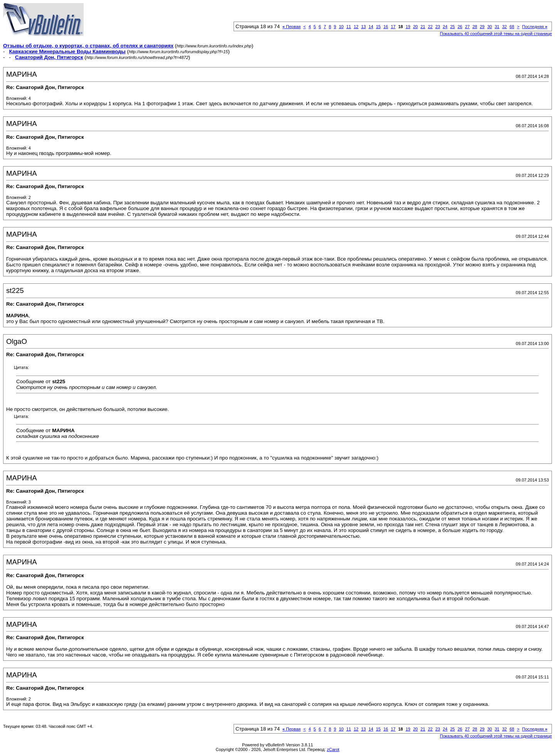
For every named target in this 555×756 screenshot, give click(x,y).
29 (482, 27)
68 (512, 27)
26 (460, 27)
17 (393, 27)
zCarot (333, 749)
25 (452, 27)
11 (348, 27)
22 (430, 27)
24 (445, 27)
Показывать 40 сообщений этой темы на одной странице (496, 34)
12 (356, 27)
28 (475, 27)
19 (408, 27)
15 (378, 27)
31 (497, 27)
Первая (292, 27)
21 (423, 27)
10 (341, 27)
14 (371, 27)
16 (386, 27)
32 (505, 27)
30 (489, 27)
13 (363, 27)
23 (437, 27)
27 (467, 27)
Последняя (535, 27)
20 (415, 27)
